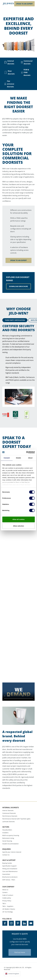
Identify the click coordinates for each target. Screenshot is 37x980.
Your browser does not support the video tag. (18, 692)
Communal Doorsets (9, 813)
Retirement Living (8, 838)
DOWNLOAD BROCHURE (18, 286)
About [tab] (30, 458)
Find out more (20, 952)
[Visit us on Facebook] (5, 923)
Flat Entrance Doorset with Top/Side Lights (16, 819)
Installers (5, 833)
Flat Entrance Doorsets (10, 816)
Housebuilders (7, 830)
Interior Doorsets (8, 810)
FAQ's (13, 880)
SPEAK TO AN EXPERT (24, 4)
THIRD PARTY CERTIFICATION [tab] (15, 320)
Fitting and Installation (10, 869)
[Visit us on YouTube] (31, 923)
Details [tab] (19, 458)
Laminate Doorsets (9, 822)
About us (5, 890)
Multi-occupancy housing (11, 835)
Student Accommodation (11, 844)
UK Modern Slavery (9, 909)
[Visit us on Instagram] (11, 923)
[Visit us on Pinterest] (18, 923)
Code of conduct (8, 895)
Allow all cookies (18, 519)
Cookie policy (7, 898)
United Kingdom (14, 974)
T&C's (4, 903)
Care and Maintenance (10, 871)
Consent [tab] (7, 458)
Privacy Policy (7, 901)
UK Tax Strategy (8, 912)
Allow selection (18, 526)
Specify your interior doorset (12, 852)
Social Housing (7, 841)
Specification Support (9, 866)
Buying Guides (7, 863)
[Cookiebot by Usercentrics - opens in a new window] (26, 452)
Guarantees (6, 874)
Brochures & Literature (10, 877)
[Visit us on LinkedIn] (24, 923)
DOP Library (6, 880)
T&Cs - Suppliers (8, 906)
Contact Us (6, 855)
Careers (5, 892)
